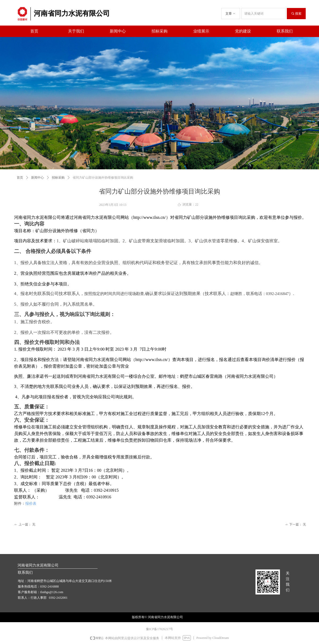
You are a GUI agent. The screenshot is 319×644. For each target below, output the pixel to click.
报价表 (31, 504)
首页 (20, 178)
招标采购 (58, 178)
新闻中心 (37, 178)
